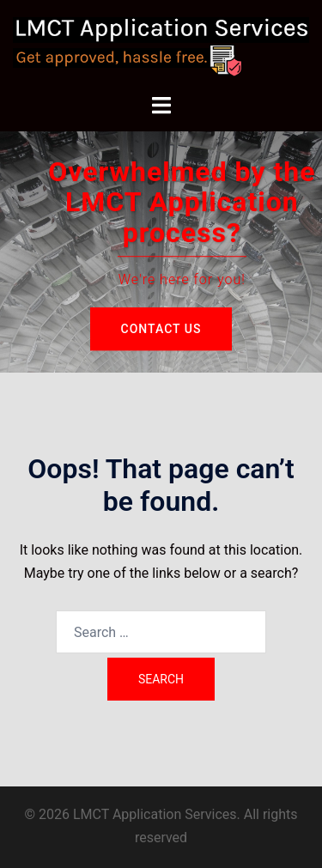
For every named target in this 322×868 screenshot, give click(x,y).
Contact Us (161, 329)
